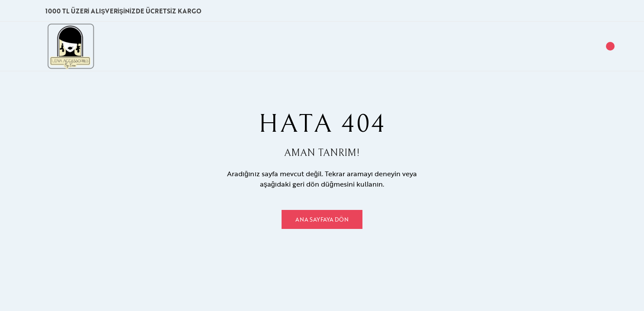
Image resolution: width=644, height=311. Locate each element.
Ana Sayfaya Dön (322, 219)
